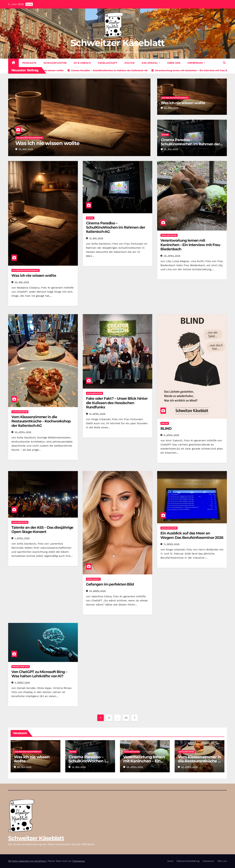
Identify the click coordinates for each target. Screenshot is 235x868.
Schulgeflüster (55, 63)
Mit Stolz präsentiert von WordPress (27, 861)
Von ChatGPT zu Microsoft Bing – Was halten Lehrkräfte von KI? (39, 674)
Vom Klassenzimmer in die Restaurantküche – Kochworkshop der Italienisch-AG (41, 421)
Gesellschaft (108, 63)
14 (126, 718)
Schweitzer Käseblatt (118, 43)
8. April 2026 (171, 435)
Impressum (196, 63)
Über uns (174, 63)
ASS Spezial (150, 63)
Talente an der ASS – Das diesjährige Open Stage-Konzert (42, 530)
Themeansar (79, 861)
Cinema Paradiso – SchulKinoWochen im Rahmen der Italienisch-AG (190, 144)
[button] (224, 63)
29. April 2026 (172, 256)
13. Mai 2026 (171, 149)
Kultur (129, 63)
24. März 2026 (98, 591)
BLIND (166, 429)
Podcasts (29, 63)
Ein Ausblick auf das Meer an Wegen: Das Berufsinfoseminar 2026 (192, 535)
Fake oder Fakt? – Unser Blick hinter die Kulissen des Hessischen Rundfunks (117, 403)
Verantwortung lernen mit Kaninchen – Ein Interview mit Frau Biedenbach (190, 245)
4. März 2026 (22, 683)
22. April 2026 (23, 432)
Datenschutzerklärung (188, 861)
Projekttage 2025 (21, 667)
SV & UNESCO (82, 63)
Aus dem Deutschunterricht (29, 138)
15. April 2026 (97, 414)
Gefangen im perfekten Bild (110, 584)
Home (170, 861)
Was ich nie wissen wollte (47, 143)
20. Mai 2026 (26, 149)
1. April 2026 (22, 538)
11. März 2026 (172, 544)
